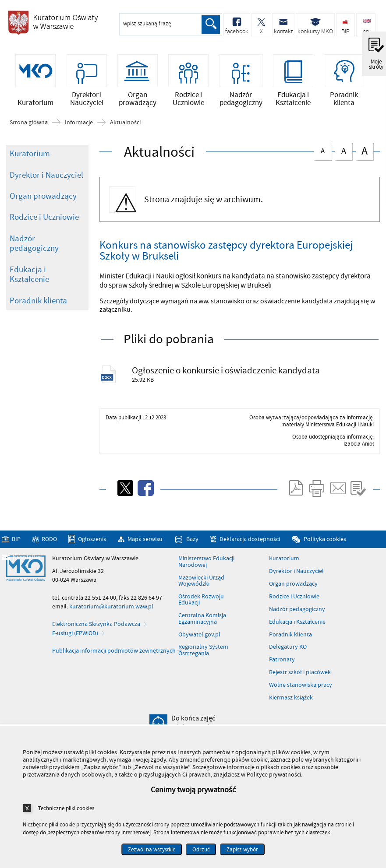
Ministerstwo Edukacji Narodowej (206, 563)
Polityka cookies (325, 540)
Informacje (79, 123)
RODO (49, 540)
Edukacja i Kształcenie (29, 275)
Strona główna (29, 123)
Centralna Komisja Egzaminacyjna (202, 620)
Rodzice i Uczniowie (44, 218)
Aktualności (125, 123)
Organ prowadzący (43, 197)
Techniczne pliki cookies (66, 808)
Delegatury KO (288, 648)
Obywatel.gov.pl (199, 635)
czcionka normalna (322, 150)
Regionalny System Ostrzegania (203, 651)
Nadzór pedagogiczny (34, 244)
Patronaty (282, 661)
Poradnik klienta (38, 301)
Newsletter (27, 558)
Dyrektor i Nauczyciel (46, 175)
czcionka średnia (344, 150)
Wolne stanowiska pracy (301, 686)
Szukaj (211, 25)
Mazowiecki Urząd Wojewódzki (201, 582)
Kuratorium (30, 154)
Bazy (192, 540)
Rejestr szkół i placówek (300, 673)
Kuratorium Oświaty (53, 26)
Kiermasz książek (291, 699)
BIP (16, 540)
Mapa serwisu (145, 540)
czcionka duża (365, 151)
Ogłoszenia (92, 540)
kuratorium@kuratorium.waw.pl (111, 607)
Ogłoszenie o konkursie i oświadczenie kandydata (226, 371)
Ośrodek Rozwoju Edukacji (201, 601)
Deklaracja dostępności (250, 540)
